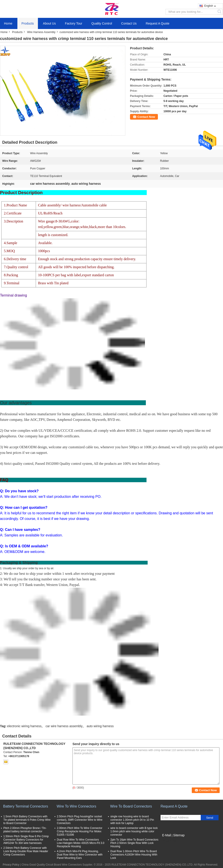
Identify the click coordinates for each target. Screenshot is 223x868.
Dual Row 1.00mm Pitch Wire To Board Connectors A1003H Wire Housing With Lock (134, 855)
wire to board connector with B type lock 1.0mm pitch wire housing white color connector (134, 831)
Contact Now (146, 117)
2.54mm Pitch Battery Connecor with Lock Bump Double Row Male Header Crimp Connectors (26, 851)
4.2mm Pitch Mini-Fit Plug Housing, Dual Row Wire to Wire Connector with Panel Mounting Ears (80, 855)
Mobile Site (168, 841)
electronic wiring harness (24, 726)
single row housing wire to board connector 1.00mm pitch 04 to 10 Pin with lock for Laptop (132, 820)
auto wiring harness (100, 726)
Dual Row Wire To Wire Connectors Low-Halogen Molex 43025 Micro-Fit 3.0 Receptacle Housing (81, 843)
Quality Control (102, 23)
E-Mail (167, 835)
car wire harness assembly (64, 726)
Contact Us (129, 23)
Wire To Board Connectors (131, 806)
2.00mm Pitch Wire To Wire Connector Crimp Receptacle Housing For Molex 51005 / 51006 (80, 831)
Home (8, 23)
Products (28, 23)
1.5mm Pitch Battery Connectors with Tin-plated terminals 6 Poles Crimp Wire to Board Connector (27, 820)
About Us (50, 23)
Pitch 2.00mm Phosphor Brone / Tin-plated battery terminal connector (25, 830)
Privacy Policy (11, 865)
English (210, 6)
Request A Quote (158, 23)
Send (210, 818)
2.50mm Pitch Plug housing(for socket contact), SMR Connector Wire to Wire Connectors (80, 820)
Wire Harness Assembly (41, 32)
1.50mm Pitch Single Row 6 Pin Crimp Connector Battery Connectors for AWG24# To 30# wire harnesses (26, 840)
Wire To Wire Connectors (76, 806)
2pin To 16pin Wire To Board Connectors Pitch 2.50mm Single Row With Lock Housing (134, 843)
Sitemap (179, 835)
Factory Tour (74, 23)
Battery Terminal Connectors (26, 806)
